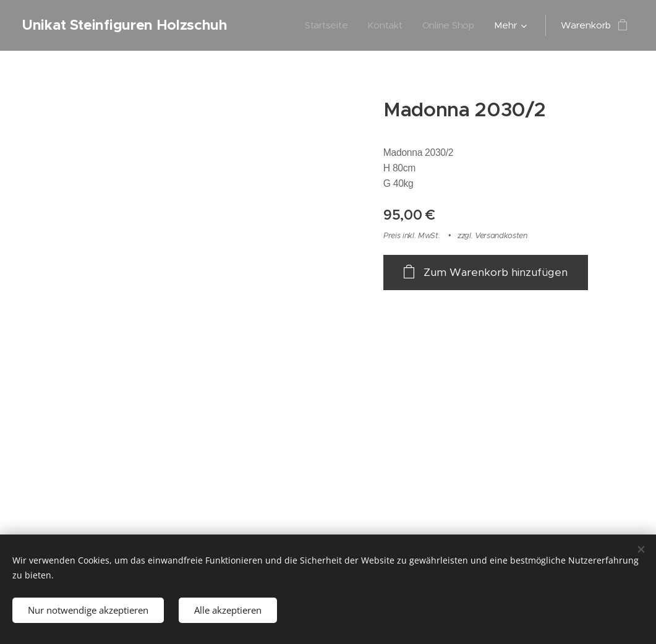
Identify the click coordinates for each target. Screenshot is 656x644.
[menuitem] (326, 25)
